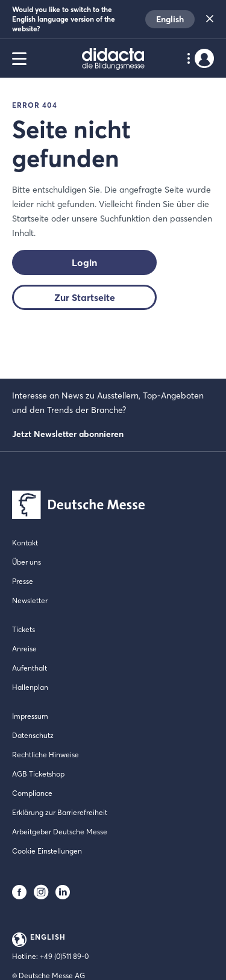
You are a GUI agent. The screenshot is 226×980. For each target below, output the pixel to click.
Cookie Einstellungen (47, 851)
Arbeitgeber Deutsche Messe (60, 832)
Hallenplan (30, 687)
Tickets (24, 629)
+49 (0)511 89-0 (64, 956)
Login (84, 262)
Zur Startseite (85, 297)
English (170, 19)
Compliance (32, 793)
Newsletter (30, 600)
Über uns (27, 562)
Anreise (24, 649)
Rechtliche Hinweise (46, 755)
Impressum (30, 716)
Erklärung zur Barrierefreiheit (60, 812)
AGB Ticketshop (38, 774)
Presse (23, 581)
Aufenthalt (30, 668)
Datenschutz (33, 735)
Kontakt (25, 543)
